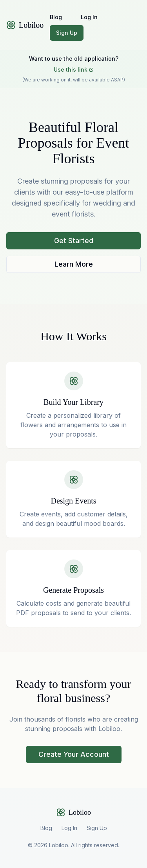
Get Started (74, 241)
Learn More (74, 264)
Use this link (74, 69)
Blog (56, 17)
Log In (89, 17)
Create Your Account (74, 754)
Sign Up (67, 33)
